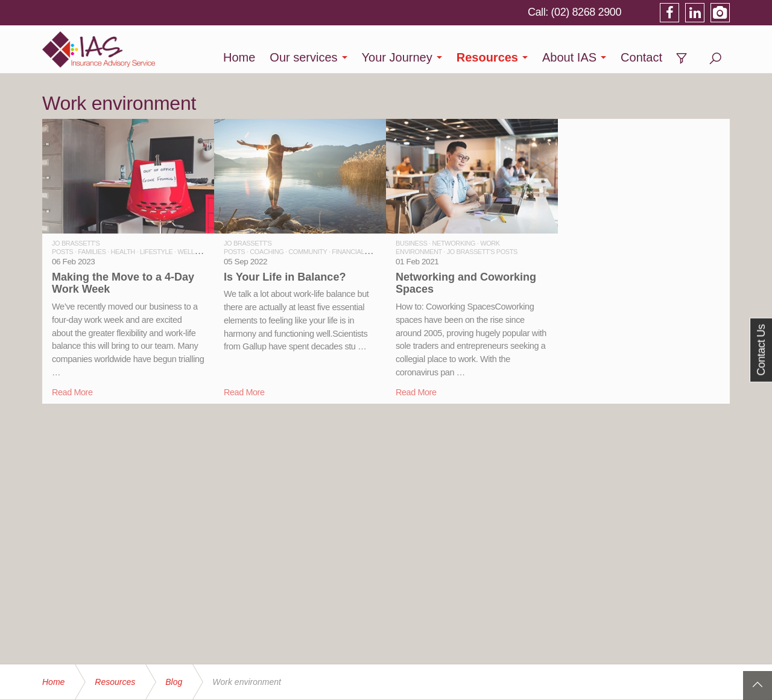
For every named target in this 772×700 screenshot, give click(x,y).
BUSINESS (411, 243)
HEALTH (123, 252)
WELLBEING (196, 252)
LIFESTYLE (156, 252)
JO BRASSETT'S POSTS (482, 252)
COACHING (267, 252)
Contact (641, 57)
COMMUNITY (308, 252)
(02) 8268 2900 (587, 12)
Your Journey (397, 57)
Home (239, 57)
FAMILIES (92, 252)
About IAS (569, 57)
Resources (487, 57)
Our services (303, 57)
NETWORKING (454, 243)
